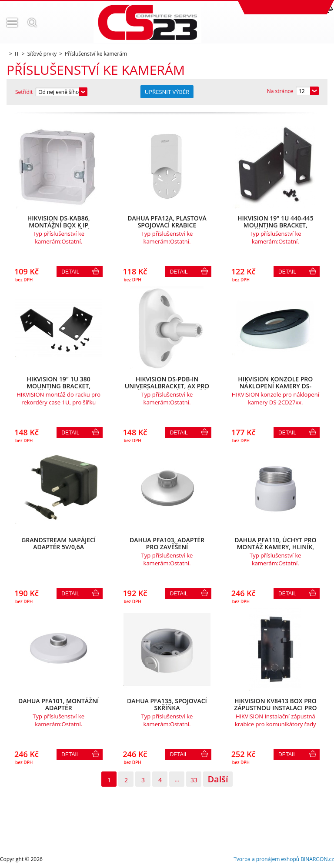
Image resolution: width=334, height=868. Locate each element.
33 (194, 780)
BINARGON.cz (317, 859)
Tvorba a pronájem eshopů (266, 859)
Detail (70, 272)
